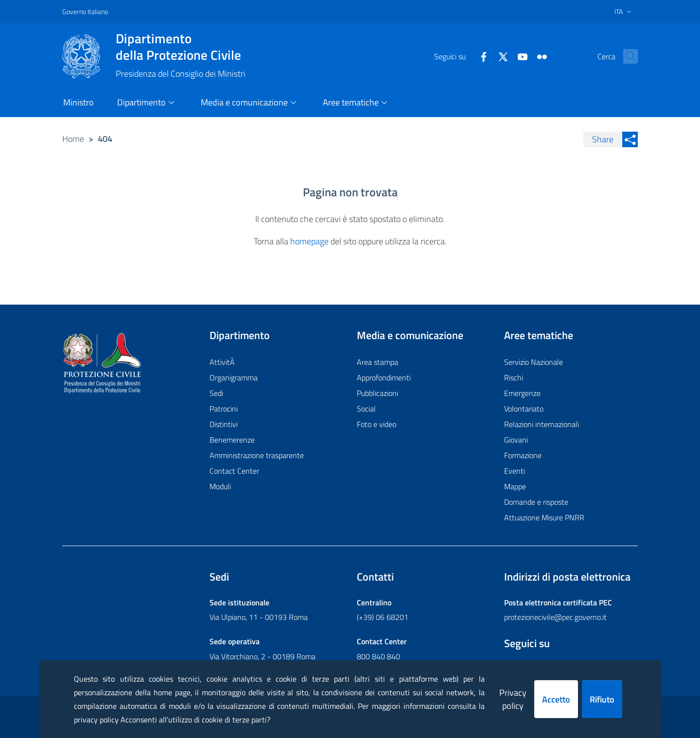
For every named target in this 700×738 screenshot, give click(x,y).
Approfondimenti (384, 378)
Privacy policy (513, 699)
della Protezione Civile (181, 47)
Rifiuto (602, 699)
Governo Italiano (85, 11)
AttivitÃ (223, 362)
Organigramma (234, 378)
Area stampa (377, 362)
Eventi (515, 471)
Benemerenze (232, 440)
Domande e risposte (536, 502)
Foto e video (376, 424)
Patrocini (224, 409)
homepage (309, 241)
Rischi (514, 378)
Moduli (220, 486)
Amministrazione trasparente (257, 455)
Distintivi (224, 424)
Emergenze (522, 393)
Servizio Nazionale (534, 362)
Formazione (523, 455)
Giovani (516, 440)
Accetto (556, 699)
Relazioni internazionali (542, 424)
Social (366, 409)
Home (73, 139)
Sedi (216, 393)
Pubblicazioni (377, 393)
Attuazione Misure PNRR (544, 517)
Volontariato (524, 409)
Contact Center (234, 471)
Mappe (515, 486)
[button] (626, 56)
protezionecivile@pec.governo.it (555, 617)
